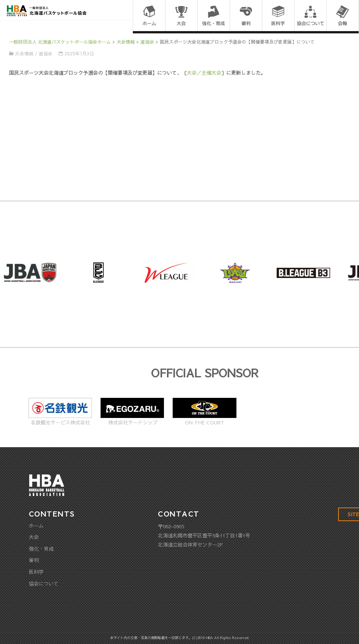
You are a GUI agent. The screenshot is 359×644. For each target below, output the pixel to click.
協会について (44, 584)
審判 (34, 560)
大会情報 (24, 53)
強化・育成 (41, 549)
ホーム (36, 525)
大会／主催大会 (204, 73)
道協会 (46, 53)
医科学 (36, 572)
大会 (34, 537)
